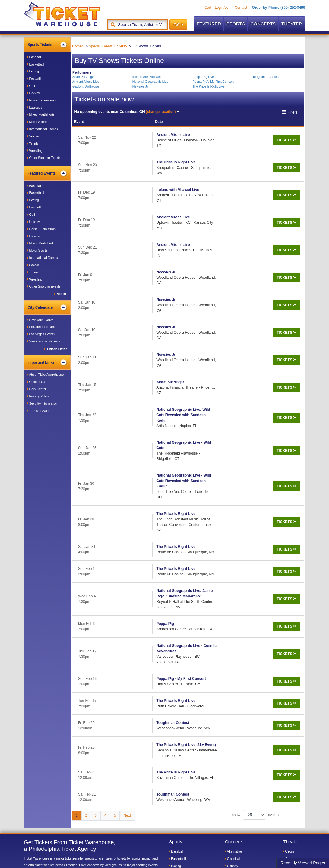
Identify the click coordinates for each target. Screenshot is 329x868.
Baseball (34, 57)
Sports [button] (236, 24)
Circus (289, 721)
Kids (287, 742)
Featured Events (47, 173)
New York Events (40, 320)
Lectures (290, 750)
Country (232, 735)
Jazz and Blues (237, 779)
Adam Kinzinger (83, 77)
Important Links (47, 362)
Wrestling (35, 151)
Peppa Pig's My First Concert (213, 82)
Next (127, 685)
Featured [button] (209, 24)
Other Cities (56, 349)
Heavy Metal (235, 764)
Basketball (36, 64)
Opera (288, 764)
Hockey (34, 93)
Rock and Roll (236, 793)
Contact (241, 8)
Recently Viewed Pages (303, 863)
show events (255, 684)
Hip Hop (232, 771)
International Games (43, 129)
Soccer (33, 136)
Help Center (37, 389)
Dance (289, 735)
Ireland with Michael (147, 77)
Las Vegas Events (41, 334)
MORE (61, 294)
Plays (288, 779)
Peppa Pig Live (203, 77)
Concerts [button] (263, 24)
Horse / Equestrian (41, 100)
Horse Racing (180, 764)
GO (178, 25)
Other (288, 786)
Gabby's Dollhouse (86, 86)
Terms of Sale (38, 411)
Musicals (290, 757)
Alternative (233, 721)
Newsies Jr (140, 86)
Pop (229, 786)
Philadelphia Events (42, 327)
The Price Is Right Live (208, 86)
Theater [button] (292, 24)
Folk (229, 750)
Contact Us (36, 382)
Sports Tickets (47, 45)
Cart (208, 8)
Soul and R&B (236, 800)
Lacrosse (35, 108)
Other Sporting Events (44, 158)
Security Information (42, 403)
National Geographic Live (150, 82)
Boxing (33, 71)
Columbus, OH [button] (127, 112)
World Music (235, 807)
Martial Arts (178, 779)
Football (34, 79)
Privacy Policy (38, 396)
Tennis (33, 143)
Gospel (231, 757)
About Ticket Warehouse (46, 375)
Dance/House (236, 742)
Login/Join (223, 8)
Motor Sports (37, 122)
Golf (31, 86)
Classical (232, 728)
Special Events (237, 815)
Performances (294, 771)
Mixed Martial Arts (41, 114)
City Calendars (47, 307)
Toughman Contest (266, 77)
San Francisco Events (44, 341)
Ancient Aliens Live (86, 82)
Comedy (290, 728)
